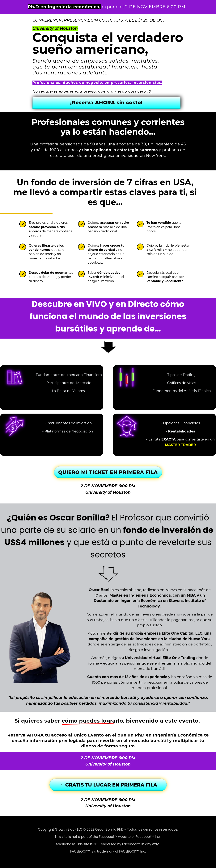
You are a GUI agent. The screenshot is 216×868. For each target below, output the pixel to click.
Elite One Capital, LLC (182, 633)
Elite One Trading (179, 658)
